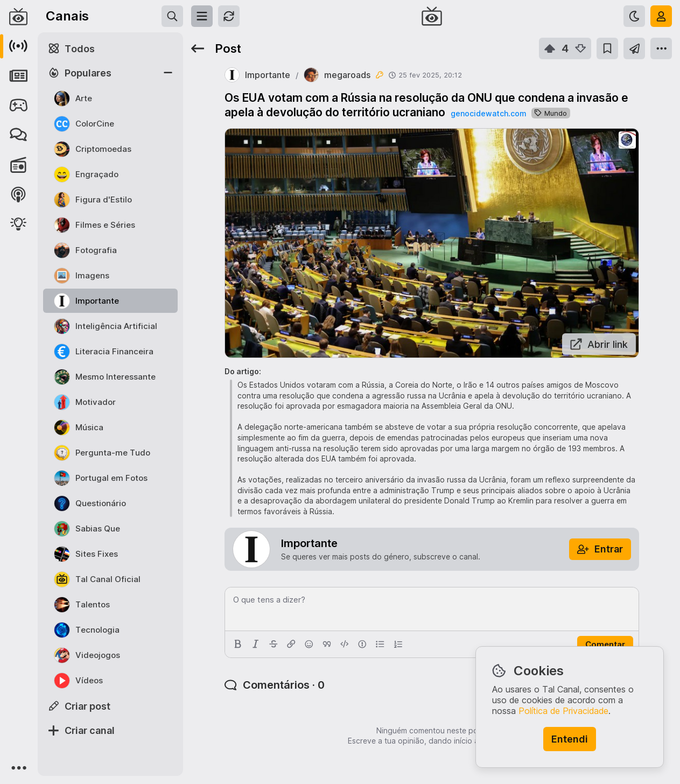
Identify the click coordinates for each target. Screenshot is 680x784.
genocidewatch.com (488, 113)
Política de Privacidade (563, 711)
